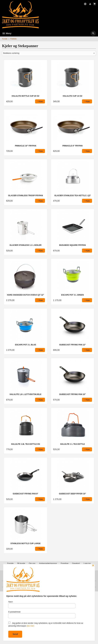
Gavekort (76, 563)
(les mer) (30, 626)
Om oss (32, 563)
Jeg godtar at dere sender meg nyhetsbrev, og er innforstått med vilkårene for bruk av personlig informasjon (46, 624)
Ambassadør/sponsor (48, 563)
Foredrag (65, 563)
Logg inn (87, 563)
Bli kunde (21, 563)
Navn (42, 605)
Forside (5, 39)
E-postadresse (42, 615)
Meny (7, 33)
